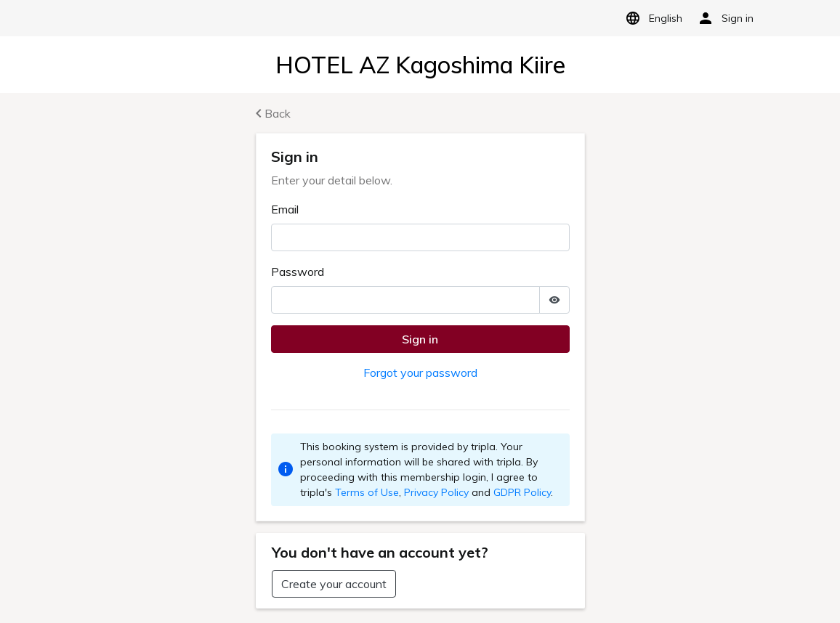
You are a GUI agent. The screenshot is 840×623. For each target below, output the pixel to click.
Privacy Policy (436, 492)
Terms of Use (367, 492)
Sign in (420, 339)
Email (285, 209)
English (651, 18)
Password (298, 272)
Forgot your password (420, 372)
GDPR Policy (522, 492)
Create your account (334, 584)
